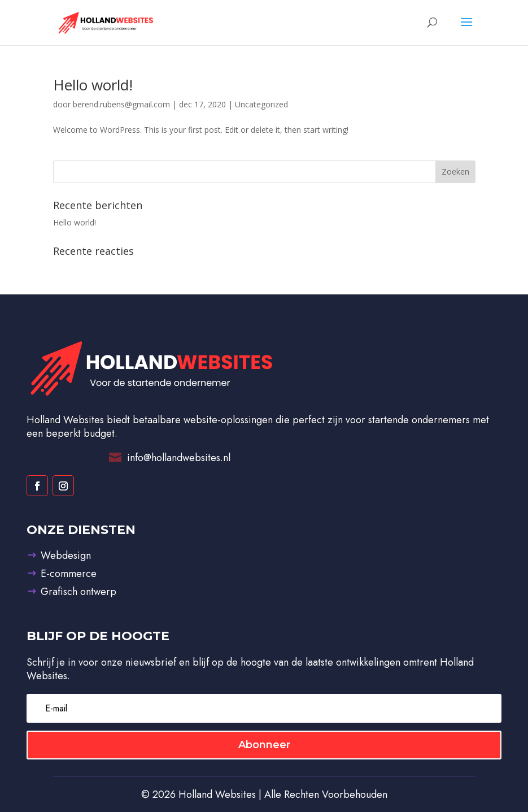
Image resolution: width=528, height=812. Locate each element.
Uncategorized (261, 104)
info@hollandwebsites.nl (179, 458)
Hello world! (93, 85)
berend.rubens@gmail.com (121, 104)
